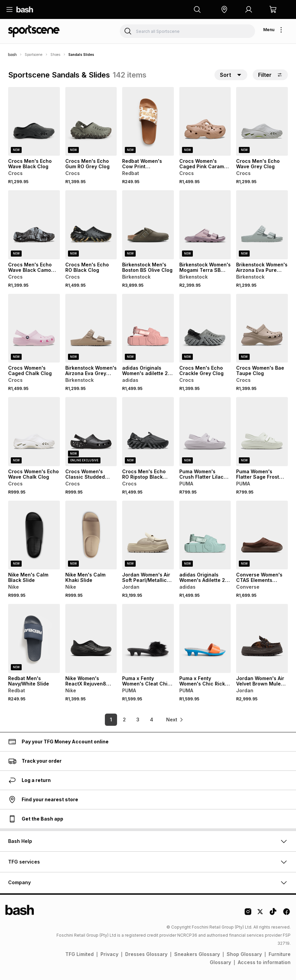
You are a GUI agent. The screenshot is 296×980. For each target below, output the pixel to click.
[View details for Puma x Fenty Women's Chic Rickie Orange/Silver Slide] (205, 638)
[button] (224, 9)
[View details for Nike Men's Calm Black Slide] (34, 535)
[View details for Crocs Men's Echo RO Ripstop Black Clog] (148, 431)
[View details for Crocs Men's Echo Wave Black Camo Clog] (34, 225)
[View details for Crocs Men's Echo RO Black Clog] (91, 225)
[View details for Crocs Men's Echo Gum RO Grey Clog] (91, 121)
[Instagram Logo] (248, 914)
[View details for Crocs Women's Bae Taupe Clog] (262, 328)
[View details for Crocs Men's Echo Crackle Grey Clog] (205, 328)
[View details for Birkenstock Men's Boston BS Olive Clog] (148, 225)
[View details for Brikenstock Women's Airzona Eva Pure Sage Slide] (262, 225)
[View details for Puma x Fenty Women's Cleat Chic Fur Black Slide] (148, 638)
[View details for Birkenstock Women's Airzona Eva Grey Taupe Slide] (91, 328)
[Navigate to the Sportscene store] (34, 31)
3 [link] (138, 720)
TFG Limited (79, 954)
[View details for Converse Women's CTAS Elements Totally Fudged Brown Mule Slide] (262, 535)
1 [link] (111, 720)
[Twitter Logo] (260, 914)
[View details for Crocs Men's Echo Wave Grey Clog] (262, 121)
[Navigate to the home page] (25, 9)
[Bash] (12, 55)
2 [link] (124, 720)
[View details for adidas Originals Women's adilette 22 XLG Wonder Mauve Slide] (148, 328)
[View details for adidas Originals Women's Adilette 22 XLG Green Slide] (205, 535)
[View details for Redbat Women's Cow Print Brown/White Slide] (148, 121)
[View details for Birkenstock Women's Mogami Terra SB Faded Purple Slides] (205, 225)
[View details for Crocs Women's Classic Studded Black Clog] (91, 431)
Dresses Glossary (146, 954)
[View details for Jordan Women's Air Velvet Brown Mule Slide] (262, 638)
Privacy (109, 954)
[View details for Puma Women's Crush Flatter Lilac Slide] (205, 431)
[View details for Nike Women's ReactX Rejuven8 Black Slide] (91, 638)
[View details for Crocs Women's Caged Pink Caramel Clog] (205, 121)
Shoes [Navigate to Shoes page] (55, 55)
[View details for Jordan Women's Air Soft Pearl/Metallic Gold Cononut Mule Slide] (148, 535)
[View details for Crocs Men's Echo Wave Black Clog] (34, 121)
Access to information (264, 962)
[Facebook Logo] (287, 914)
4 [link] (152, 720)
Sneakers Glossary (197, 954)
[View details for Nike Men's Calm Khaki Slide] (91, 535)
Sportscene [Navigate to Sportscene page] (33, 55)
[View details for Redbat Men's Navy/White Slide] (34, 638)
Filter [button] (270, 75)
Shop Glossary (244, 954)
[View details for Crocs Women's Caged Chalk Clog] (34, 328)
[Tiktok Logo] (273, 914)
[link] (175, 720)
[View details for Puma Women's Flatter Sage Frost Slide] (262, 431)
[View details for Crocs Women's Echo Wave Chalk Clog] (34, 431)
